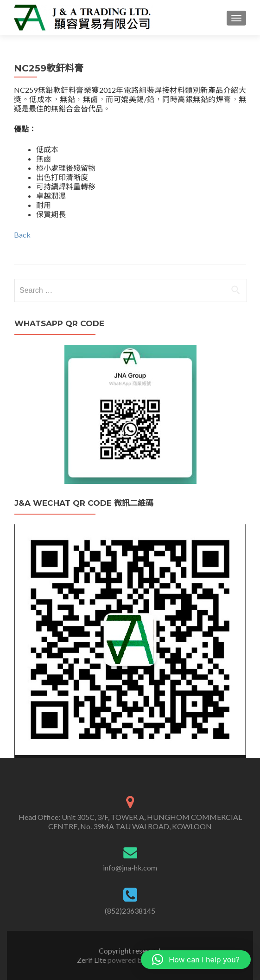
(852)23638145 (130, 911)
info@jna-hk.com (130, 867)
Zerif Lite (92, 960)
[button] (196, 960)
